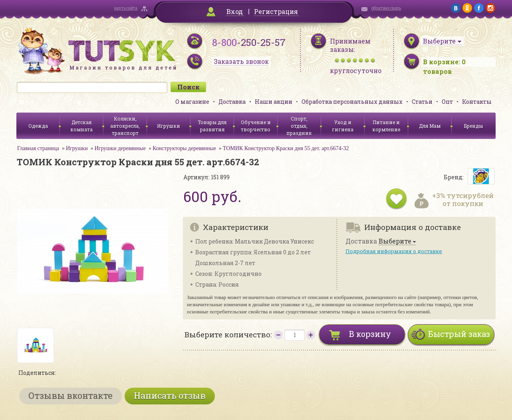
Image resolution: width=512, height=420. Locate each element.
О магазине (192, 102)
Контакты (477, 102)
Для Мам (430, 126)
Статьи (422, 102)
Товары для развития (212, 126)
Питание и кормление (386, 126)
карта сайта (126, 8)
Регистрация (276, 11)
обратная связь (386, 8)
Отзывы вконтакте (70, 395)
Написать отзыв (170, 395)
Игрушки (169, 126)
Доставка (232, 102)
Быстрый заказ (459, 334)
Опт (447, 102)
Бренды (473, 126)
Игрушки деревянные (120, 148)
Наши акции (274, 102)
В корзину (370, 334)
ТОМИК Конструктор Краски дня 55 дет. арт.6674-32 (286, 148)
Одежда (38, 126)
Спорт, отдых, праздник (299, 126)
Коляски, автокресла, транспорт (125, 126)
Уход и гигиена (343, 126)
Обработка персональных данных (352, 102)
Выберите (395, 241)
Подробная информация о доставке (394, 251)
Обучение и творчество (256, 126)
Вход (235, 11)
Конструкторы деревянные (184, 148)
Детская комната (81, 126)
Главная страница (38, 148)
